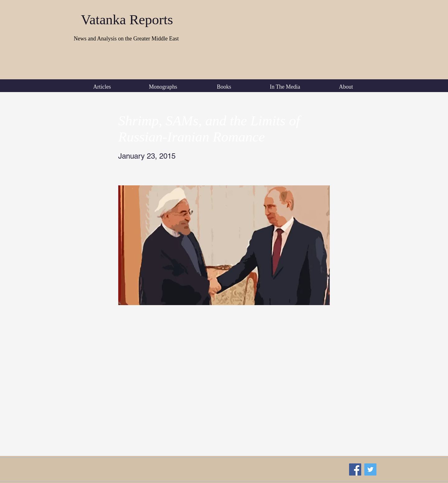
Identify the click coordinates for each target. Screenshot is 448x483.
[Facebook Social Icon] (355, 469)
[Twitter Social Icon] (370, 469)
